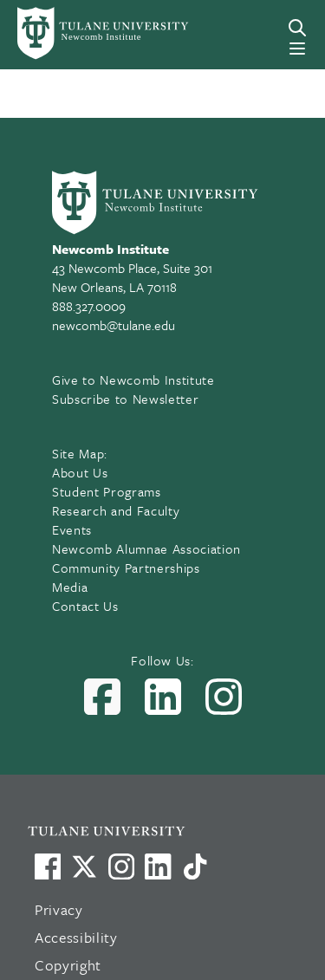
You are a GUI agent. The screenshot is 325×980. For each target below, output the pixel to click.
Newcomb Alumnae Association (146, 548)
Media (70, 587)
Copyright (68, 965)
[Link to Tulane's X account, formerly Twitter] (84, 866)
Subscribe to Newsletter (125, 399)
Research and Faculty (116, 510)
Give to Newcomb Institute (133, 380)
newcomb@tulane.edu (114, 325)
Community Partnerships (126, 568)
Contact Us (85, 606)
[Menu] (297, 49)
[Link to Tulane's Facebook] (121, 866)
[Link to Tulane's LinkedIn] (158, 866)
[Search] (297, 28)
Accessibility (76, 937)
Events (72, 529)
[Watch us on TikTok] (195, 866)
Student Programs (107, 491)
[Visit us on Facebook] (48, 866)
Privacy (59, 909)
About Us (80, 472)
